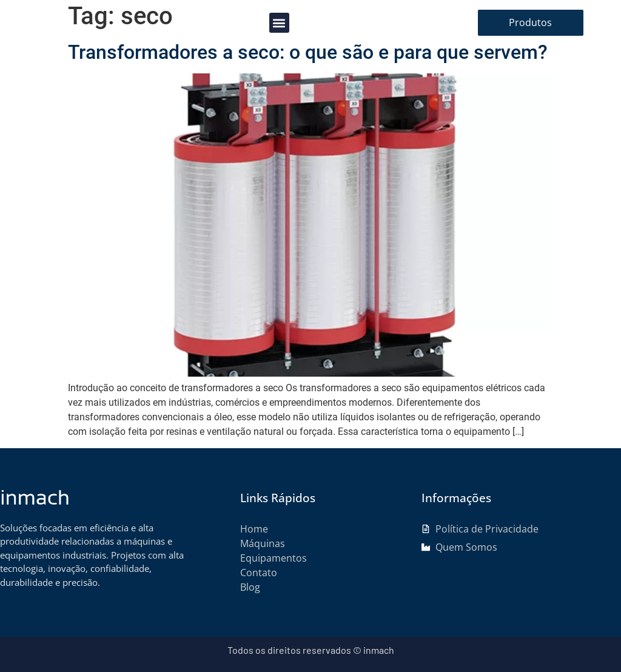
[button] (279, 23)
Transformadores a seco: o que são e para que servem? (308, 52)
